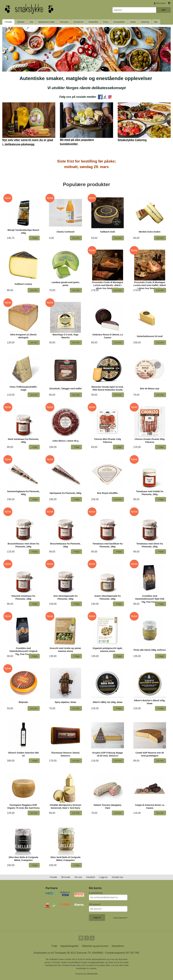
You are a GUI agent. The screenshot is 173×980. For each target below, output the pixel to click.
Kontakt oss (117, 877)
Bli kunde (66, 877)
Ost (31, 22)
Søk (163, 10)
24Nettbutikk (92, 974)
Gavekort (91, 877)
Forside (8, 22)
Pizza (106, 22)
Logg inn (104, 877)
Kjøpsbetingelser (70, 946)
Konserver (79, 22)
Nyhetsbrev (118, 946)
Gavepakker (119, 22)
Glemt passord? (120, 918)
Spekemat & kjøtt (46, 22)
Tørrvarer (64, 22)
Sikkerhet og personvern (95, 946)
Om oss (78, 877)
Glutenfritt (93, 22)
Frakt (54, 946)
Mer (156, 22)
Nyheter (21, 22)
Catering (145, 22)
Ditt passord (95, 904)
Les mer (115, 965)
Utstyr (133, 22)
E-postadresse (96, 893)
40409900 (97, 953)
